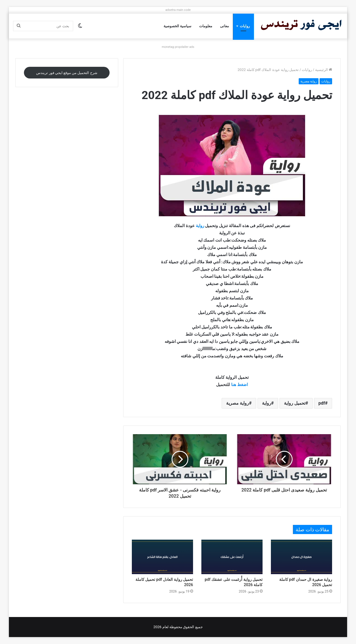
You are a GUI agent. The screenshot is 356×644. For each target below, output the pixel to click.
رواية (200, 226)
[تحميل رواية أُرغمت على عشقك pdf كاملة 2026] (232, 557)
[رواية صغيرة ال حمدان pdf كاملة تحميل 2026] (301, 557)
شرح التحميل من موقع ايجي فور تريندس (67, 73)
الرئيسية (324, 70)
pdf (322, 403)
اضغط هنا (239, 385)
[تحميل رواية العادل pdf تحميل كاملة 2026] (162, 557)
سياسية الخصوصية (177, 26)
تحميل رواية (295, 403)
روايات (245, 26)
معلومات (206, 26)
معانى (224, 26)
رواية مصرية (309, 81)
